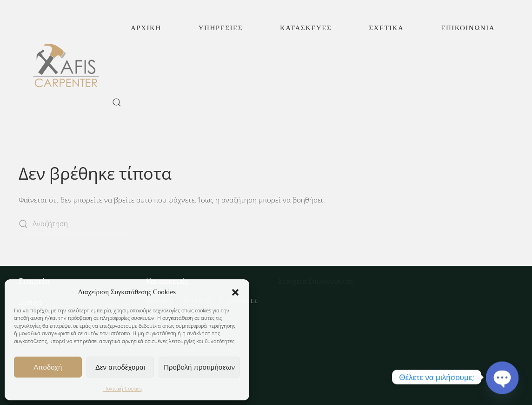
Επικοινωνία (468, 28)
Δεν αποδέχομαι (120, 367)
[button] (235, 292)
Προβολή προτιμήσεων (199, 367)
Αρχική (146, 28)
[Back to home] (65, 65)
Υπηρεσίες (221, 28)
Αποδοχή (48, 367)
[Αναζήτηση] (74, 224)
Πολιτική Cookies (123, 388)
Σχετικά (386, 28)
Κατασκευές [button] (306, 28)
